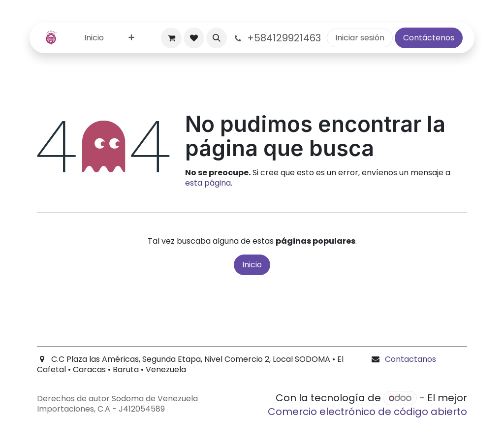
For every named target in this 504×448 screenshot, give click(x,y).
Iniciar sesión (360, 38)
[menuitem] (94, 38)
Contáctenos (429, 38)
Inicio (252, 265)
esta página (208, 183)
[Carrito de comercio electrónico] (171, 38)
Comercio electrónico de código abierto (367, 412)
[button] (217, 38)
